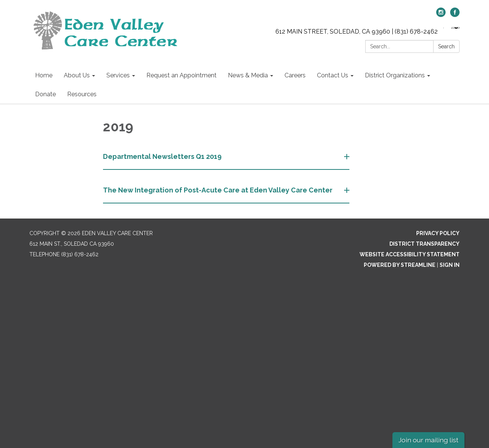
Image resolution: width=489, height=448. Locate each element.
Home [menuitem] (44, 75)
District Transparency (424, 244)
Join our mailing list (428, 440)
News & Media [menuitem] (248, 75)
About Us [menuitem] (77, 75)
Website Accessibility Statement (410, 254)
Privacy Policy (438, 233)
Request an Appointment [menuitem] (181, 75)
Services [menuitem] (118, 75)
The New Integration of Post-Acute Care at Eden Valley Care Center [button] (218, 190)
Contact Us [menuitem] (333, 75)
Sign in (450, 265)
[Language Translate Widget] (455, 28)
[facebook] (455, 15)
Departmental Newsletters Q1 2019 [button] (163, 156)
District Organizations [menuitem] (395, 75)
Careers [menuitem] (295, 75)
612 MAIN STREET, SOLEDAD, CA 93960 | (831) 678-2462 (357, 32)
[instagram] (441, 15)
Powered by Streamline (400, 265)
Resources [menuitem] (82, 94)
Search (446, 46)
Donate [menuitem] (45, 94)
